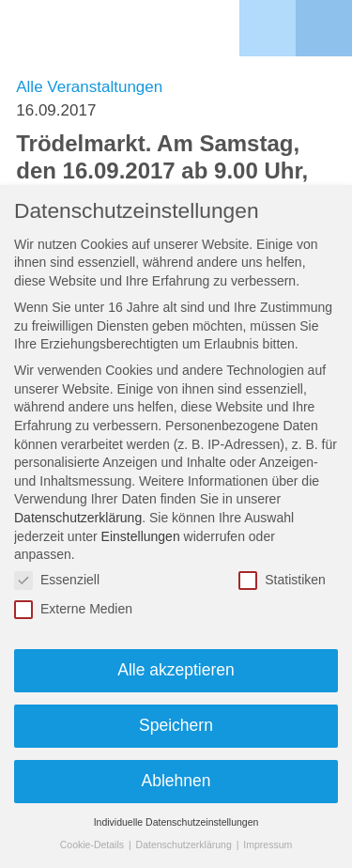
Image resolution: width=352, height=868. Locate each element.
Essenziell (57, 580)
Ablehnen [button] (176, 781)
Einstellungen (141, 536)
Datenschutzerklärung (78, 518)
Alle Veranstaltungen (89, 87)
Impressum (268, 845)
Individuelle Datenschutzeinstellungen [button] (176, 822)
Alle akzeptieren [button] (176, 670)
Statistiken (282, 580)
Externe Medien (73, 609)
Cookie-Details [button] (93, 845)
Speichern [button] (176, 725)
